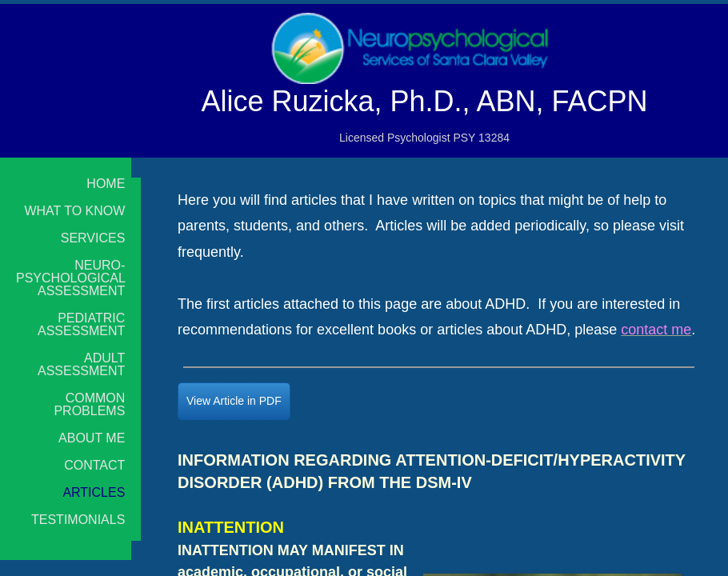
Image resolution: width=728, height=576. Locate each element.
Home (106, 184)
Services (93, 238)
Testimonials (78, 520)
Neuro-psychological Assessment (71, 278)
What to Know (74, 211)
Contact (94, 466)
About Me (92, 438)
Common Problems (89, 405)
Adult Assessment (81, 365)
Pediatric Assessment (81, 325)
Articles (94, 493)
